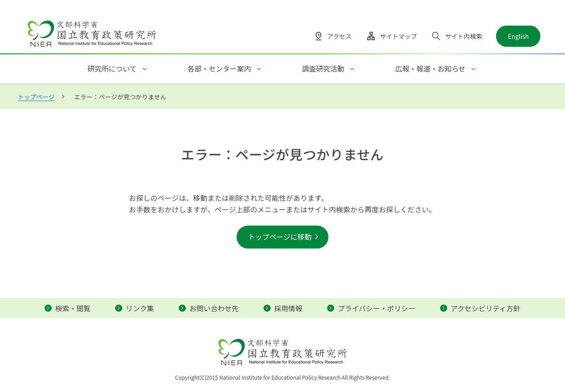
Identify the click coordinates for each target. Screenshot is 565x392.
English (518, 36)
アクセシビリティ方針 (486, 308)
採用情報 (288, 308)
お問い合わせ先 (214, 308)
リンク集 (140, 308)
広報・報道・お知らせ (430, 68)
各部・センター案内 (219, 68)
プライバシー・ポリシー (377, 308)
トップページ (36, 97)
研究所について (112, 68)
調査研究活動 (323, 68)
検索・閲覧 (73, 308)
